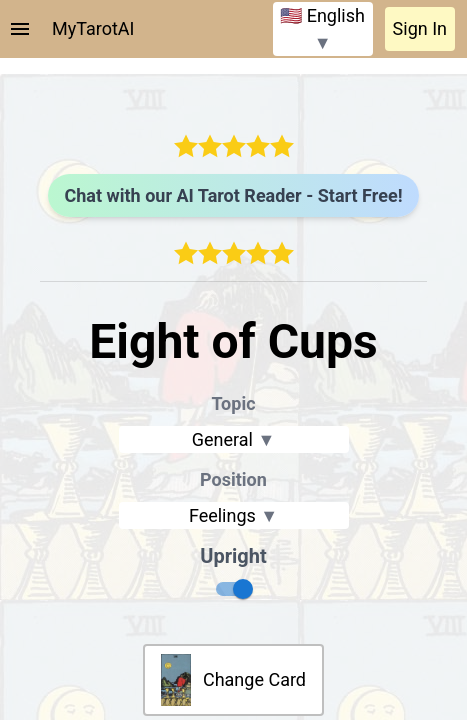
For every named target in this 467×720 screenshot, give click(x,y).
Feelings (233, 515)
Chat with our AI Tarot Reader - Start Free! (233, 195)
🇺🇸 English (322, 29)
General (234, 439)
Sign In (420, 28)
